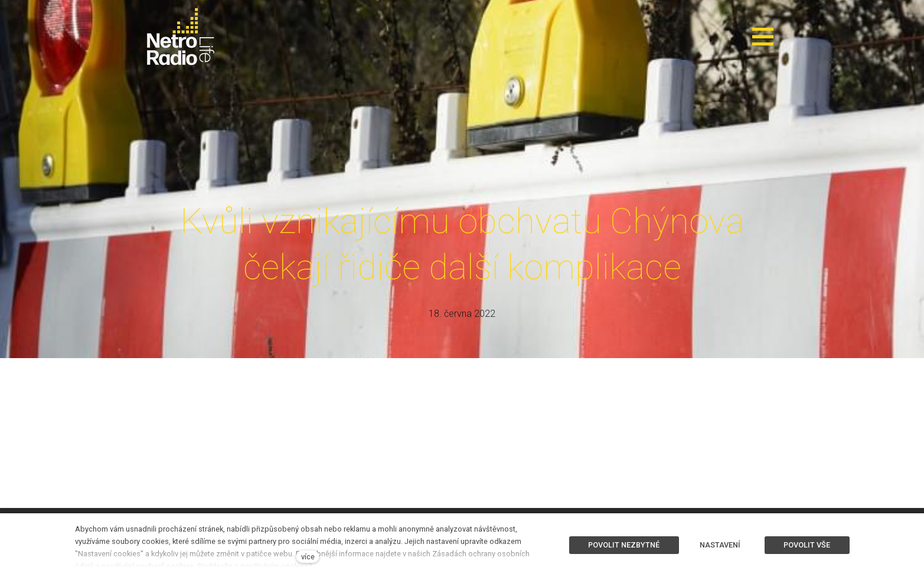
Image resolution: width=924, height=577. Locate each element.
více (308, 557)
